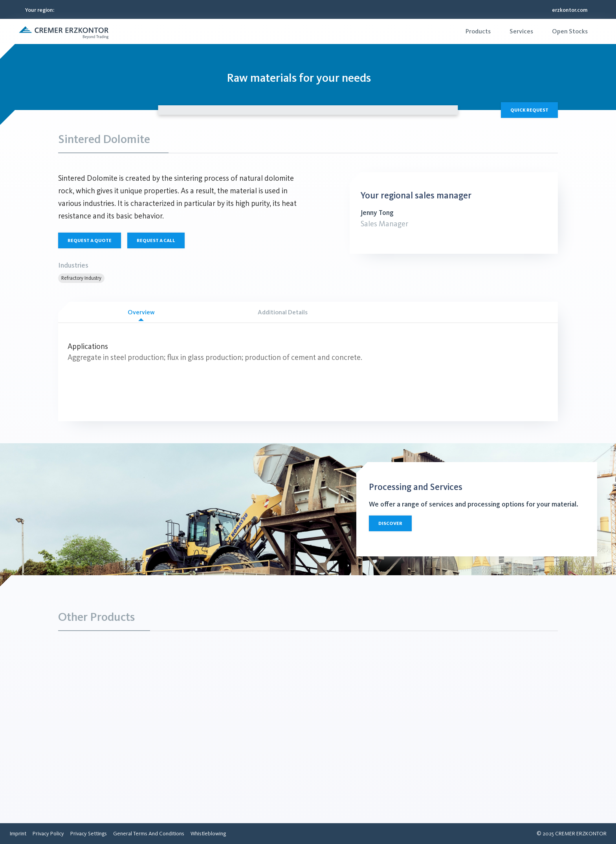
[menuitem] (478, 31)
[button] (64, 31)
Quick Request (529, 110)
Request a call (156, 240)
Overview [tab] (141, 315)
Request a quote (90, 240)
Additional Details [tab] (283, 312)
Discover (390, 523)
